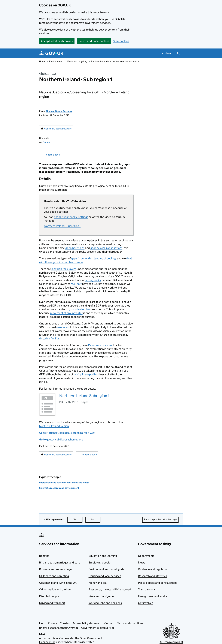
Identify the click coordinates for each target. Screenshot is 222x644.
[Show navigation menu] (166, 53)
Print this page (52, 155)
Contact (109, 623)
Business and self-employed (56, 569)
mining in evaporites (86, 374)
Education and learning (103, 556)
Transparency (146, 589)
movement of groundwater (66, 313)
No (96, 519)
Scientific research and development (59, 488)
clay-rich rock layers (64, 269)
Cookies (65, 623)
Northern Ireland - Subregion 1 (62, 226)
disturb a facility (49, 338)
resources (63, 327)
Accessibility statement (87, 623)
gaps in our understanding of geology (94, 258)
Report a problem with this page (160, 519)
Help (42, 623)
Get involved (146, 603)
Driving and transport (52, 603)
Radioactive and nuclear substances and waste (115, 61)
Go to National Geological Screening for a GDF (67, 433)
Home (42, 61)
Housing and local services (105, 576)
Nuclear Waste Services (59, 111)
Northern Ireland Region (54, 426)
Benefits (44, 556)
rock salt (76, 284)
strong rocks (93, 280)
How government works (153, 596)
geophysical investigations (106, 248)
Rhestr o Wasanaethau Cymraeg (59, 628)
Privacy (52, 623)
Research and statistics (153, 576)
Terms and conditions (130, 623)
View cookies (121, 41)
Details (46, 142)
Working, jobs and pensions (105, 603)
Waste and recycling (77, 61)
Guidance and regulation (153, 569)
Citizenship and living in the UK (58, 583)
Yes (78, 519)
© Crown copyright (171, 642)
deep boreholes (75, 248)
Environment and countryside (107, 569)
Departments (146, 556)
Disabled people (49, 596)
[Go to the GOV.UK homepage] (51, 53)
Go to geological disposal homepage (61, 439)
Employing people (100, 563)
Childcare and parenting (54, 576)
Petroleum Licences (100, 345)
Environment (56, 61)
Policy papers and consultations (158, 583)
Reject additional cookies (94, 41)
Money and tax (98, 583)
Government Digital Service (98, 628)
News (142, 563)
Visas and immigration (102, 596)
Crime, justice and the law (55, 589)
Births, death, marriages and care (60, 563)
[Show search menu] (178, 53)
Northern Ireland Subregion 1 (84, 396)
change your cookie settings (71, 217)
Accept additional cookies (57, 41)
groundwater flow (80, 309)
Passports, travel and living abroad (110, 589)
